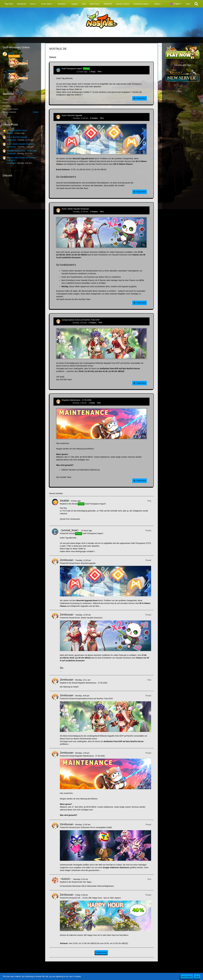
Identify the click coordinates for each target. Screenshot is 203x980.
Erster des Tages (85, 882)
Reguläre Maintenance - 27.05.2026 (22, 151)
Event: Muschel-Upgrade (17, 137)
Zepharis (12, 71)
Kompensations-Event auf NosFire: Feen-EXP (81, 320)
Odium (36, 112)
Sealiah (10, 133)
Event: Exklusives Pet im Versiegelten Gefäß (93, 827)
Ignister (11, 53)
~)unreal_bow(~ (68, 72)
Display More (102, 952)
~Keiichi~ (66, 879)
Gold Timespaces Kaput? (17, 130)
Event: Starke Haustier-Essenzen (21, 144)
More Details (187, 976)
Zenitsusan (11, 140)
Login (188, 4)
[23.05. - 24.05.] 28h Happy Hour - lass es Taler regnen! (98, 898)
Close (197, 976)
